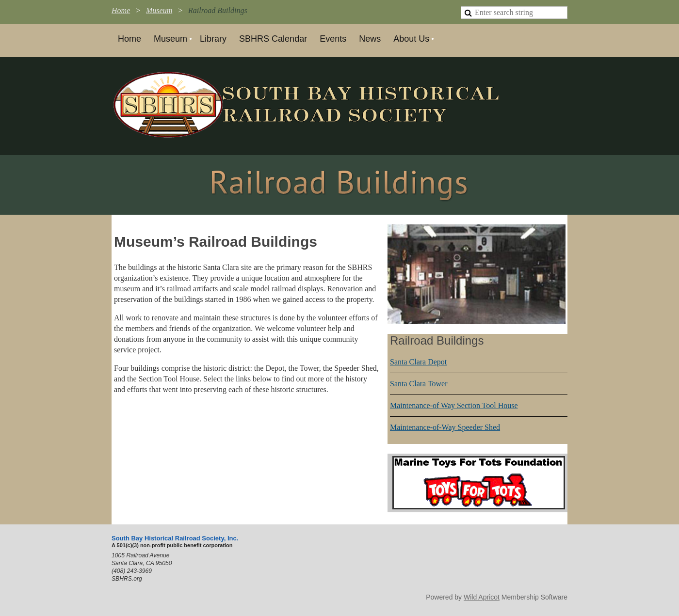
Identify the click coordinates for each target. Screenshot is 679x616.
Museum (159, 10)
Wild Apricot (482, 597)
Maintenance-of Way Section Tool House (454, 405)
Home (121, 10)
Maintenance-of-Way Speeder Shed (445, 427)
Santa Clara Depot (418, 362)
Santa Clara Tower (419, 384)
